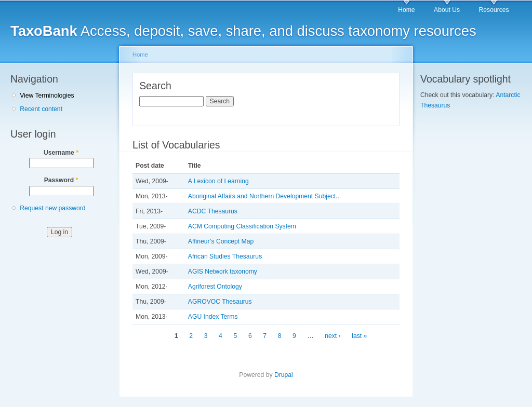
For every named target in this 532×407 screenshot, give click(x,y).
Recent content (41, 109)
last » (359, 336)
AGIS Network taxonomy (223, 272)
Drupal (284, 375)
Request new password (52, 208)
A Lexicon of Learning (218, 181)
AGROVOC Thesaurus (220, 302)
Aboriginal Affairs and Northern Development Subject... (264, 196)
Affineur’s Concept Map (221, 241)
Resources (494, 10)
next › (332, 336)
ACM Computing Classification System (242, 226)
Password (61, 180)
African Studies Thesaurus (225, 256)
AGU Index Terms (213, 317)
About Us (447, 10)
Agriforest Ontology (215, 287)
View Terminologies (47, 96)
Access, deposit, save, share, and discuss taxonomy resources (243, 31)
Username (61, 153)
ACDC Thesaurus (213, 211)
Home (406, 10)
